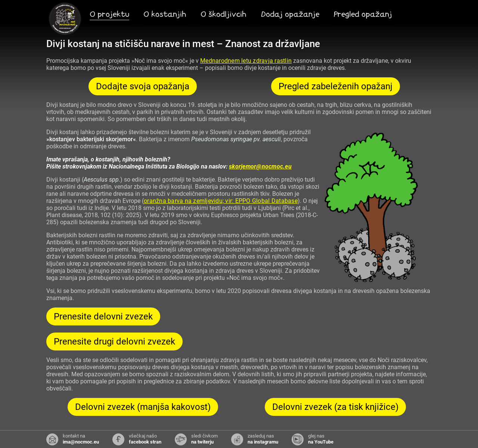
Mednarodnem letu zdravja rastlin (246, 61)
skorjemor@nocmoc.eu (260, 166)
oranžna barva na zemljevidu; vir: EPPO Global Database (221, 201)
